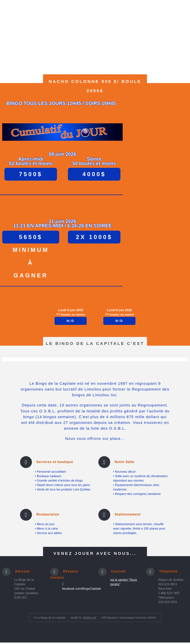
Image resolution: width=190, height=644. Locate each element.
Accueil (19, 13)
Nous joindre (166, 13)
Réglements (77, 13)
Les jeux (99, 13)
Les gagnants (122, 13)
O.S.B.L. (144, 13)
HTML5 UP (90, 619)
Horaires (38, 13)
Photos (56, 13)
